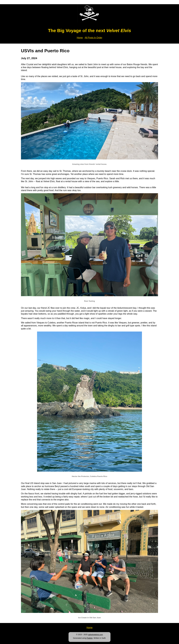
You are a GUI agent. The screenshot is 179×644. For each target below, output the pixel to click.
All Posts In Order (93, 38)
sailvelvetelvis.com (95, 635)
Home (80, 38)
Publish (90, 638)
